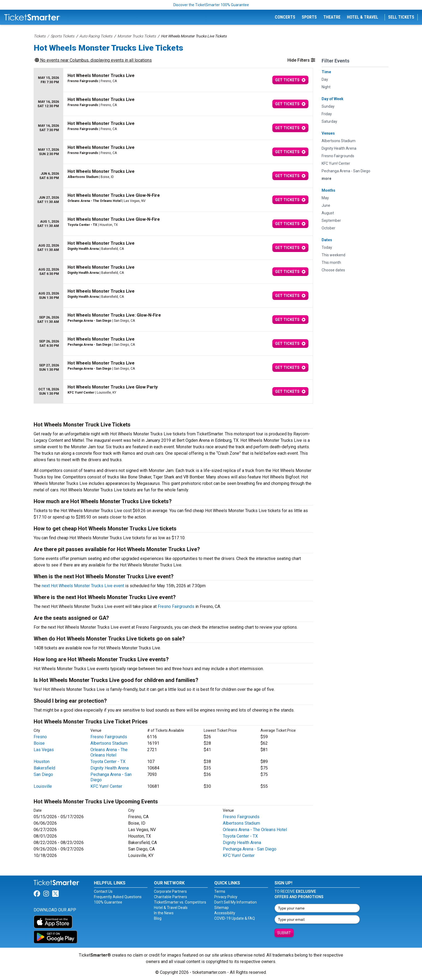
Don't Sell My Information (235, 902)
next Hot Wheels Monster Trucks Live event (83, 586)
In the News (164, 913)
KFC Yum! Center (106, 786)
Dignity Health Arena (110, 768)
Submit (284, 933)
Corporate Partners (170, 891)
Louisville (43, 786)
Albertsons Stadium (109, 743)
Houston (42, 762)
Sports (309, 17)
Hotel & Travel (363, 17)
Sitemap (221, 908)
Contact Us (103, 891)
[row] (173, 80)
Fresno (40, 737)
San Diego (43, 774)
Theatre (332, 17)
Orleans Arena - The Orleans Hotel (109, 752)
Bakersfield (44, 768)
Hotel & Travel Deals (171, 908)
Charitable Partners (170, 897)
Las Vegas (44, 750)
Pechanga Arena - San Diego (250, 849)
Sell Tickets (401, 17)
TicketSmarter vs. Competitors (180, 902)
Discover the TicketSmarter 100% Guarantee (211, 5)
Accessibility (225, 913)
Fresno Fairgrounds (176, 606)
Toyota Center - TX (108, 762)
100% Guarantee (108, 902)
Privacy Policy (226, 897)
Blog (158, 918)
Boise (39, 743)
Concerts (285, 17)
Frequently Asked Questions (118, 897)
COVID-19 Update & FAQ (235, 918)
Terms (220, 891)
